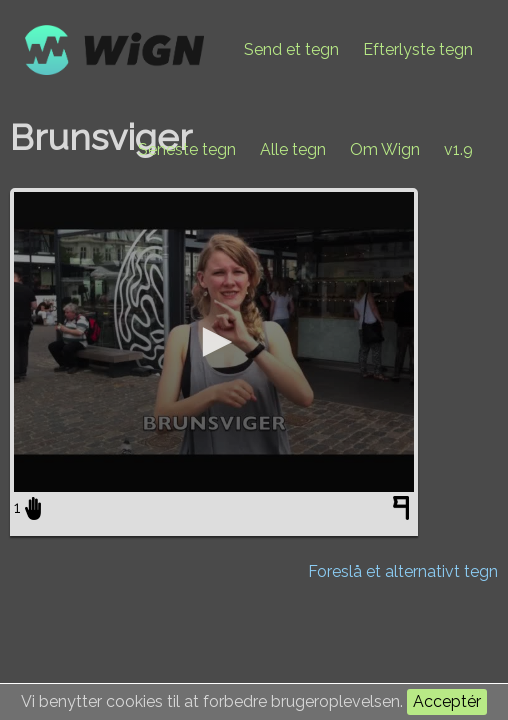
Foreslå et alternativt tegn (403, 571)
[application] (214, 342)
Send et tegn (291, 49)
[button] (214, 342)
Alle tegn (293, 149)
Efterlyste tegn (418, 49)
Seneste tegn (187, 149)
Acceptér (447, 701)
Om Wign (385, 149)
